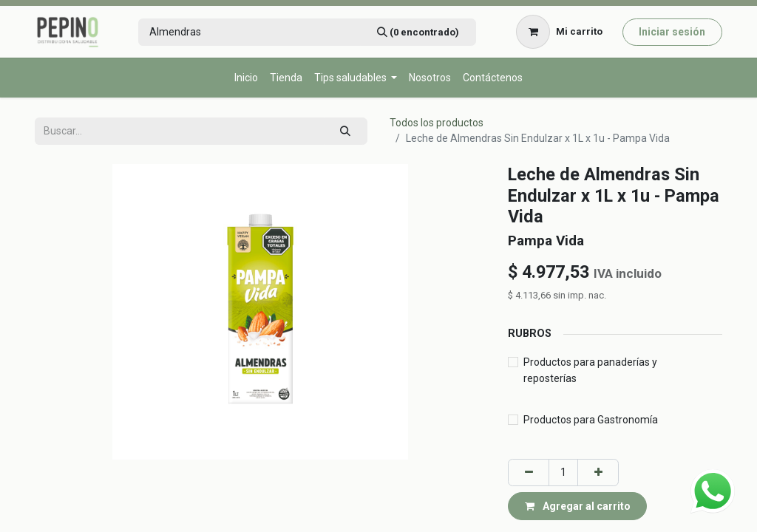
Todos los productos (437, 123)
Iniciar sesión (672, 32)
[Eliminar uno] (529, 473)
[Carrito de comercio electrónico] (560, 32)
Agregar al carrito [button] (578, 506)
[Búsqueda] (418, 32)
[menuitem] (246, 78)
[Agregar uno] (598, 473)
